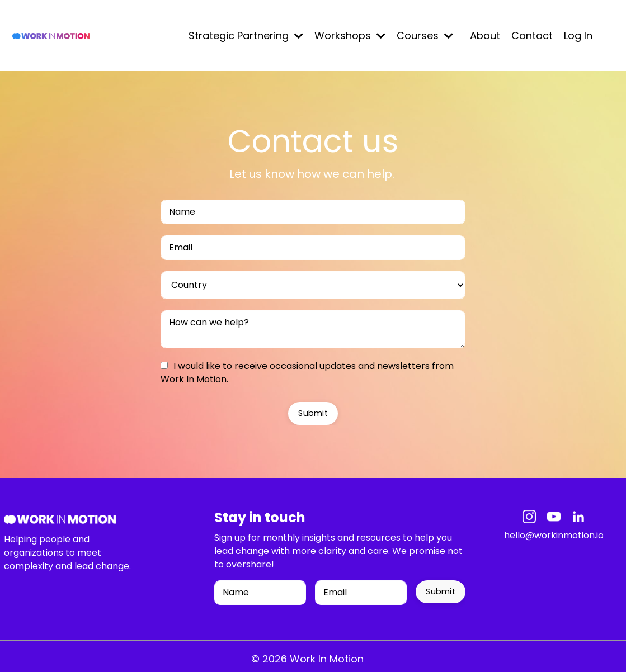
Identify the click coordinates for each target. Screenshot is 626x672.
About (485, 36)
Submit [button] (313, 413)
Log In (578, 36)
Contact (532, 36)
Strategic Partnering (246, 36)
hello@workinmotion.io (554, 535)
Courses (425, 36)
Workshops (350, 36)
